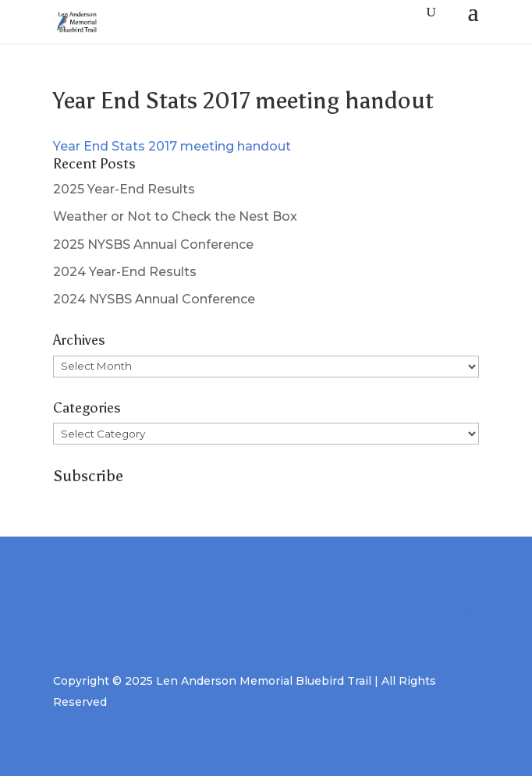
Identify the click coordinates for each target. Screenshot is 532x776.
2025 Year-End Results (124, 189)
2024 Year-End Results (125, 272)
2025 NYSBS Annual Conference (153, 244)
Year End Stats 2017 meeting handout (172, 146)
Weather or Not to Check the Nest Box (175, 216)
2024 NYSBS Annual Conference (154, 299)
